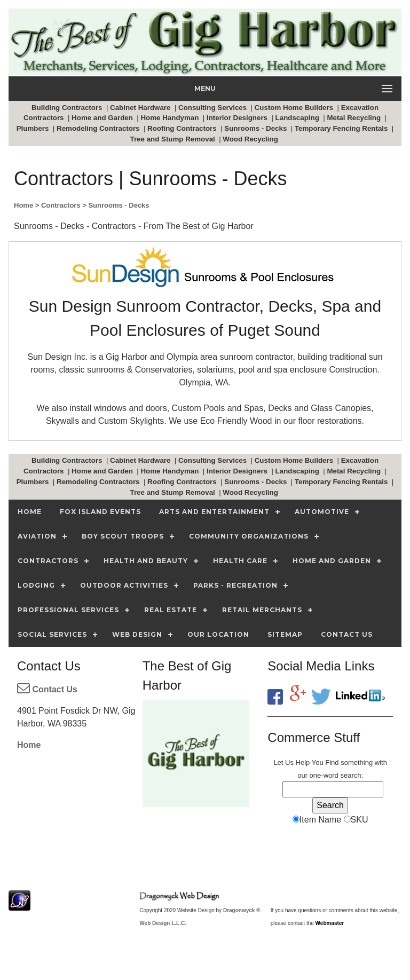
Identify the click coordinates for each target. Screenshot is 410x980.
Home (29, 745)
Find (332, 762)
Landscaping (298, 118)
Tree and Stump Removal (174, 139)
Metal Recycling (354, 118)
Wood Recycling (251, 139)
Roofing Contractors (183, 128)
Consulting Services (214, 108)
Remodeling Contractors (99, 128)
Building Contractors (68, 108)
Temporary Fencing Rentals (342, 128)
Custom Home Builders (295, 108)
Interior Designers (238, 118)
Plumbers (34, 128)
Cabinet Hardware (141, 108)
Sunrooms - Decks (257, 128)
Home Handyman (171, 118)
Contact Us (47, 689)
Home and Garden (103, 118)
